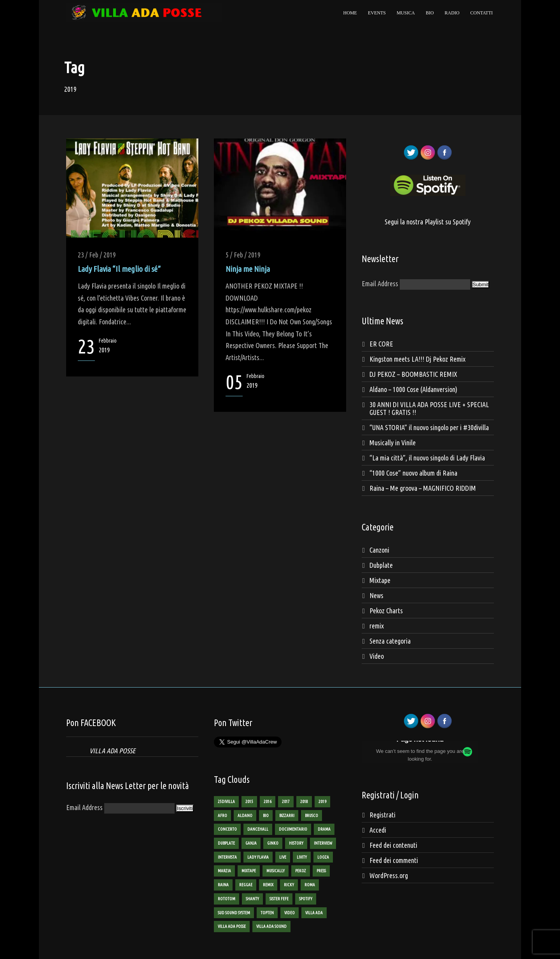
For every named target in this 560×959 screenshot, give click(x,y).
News (376, 595)
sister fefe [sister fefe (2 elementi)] (279, 899)
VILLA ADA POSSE (112, 751)
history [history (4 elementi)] (296, 843)
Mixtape (380, 580)
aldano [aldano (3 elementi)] (245, 815)
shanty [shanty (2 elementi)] (252, 899)
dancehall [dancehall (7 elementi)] (258, 829)
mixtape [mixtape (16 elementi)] (249, 871)
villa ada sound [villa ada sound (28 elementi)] (271, 926)
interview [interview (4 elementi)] (323, 843)
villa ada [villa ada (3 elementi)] (314, 913)
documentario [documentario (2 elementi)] (293, 829)
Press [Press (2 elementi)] (321, 871)
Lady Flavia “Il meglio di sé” (119, 269)
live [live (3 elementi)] (283, 857)
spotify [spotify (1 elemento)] (306, 899)
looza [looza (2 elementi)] (323, 857)
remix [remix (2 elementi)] (268, 885)
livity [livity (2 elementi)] (302, 857)
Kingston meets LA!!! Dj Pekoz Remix (417, 359)
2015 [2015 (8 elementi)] (249, 801)
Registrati (382, 815)
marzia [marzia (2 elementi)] (224, 871)
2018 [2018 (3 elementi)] (304, 801)
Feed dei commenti (394, 860)
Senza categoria (390, 641)
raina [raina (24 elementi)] (223, 885)
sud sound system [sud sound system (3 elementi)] (234, 913)
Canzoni (379, 550)
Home (350, 13)
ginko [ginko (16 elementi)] (273, 843)
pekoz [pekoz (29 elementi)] (301, 871)
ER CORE (381, 344)
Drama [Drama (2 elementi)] (324, 829)
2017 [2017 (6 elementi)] (286, 801)
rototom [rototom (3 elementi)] (227, 899)
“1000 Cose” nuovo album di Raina (413, 473)
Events (377, 13)
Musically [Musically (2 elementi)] (276, 871)
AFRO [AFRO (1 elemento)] (222, 815)
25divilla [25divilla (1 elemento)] (226, 801)
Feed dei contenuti (393, 845)
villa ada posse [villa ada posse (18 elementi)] (232, 926)
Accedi (378, 830)
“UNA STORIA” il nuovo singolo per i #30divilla (429, 427)
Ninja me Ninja (248, 269)
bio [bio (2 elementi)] (266, 815)
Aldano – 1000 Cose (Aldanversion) (413, 389)
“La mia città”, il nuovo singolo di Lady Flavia (427, 458)
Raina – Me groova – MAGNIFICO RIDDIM (423, 488)
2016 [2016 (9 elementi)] (268, 801)
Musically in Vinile (393, 443)
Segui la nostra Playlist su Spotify (428, 222)
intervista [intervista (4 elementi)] (227, 857)
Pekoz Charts (386, 611)
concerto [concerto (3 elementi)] (227, 829)
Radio (452, 13)
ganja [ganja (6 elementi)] (251, 843)
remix (377, 626)
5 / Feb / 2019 (243, 255)
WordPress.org (389, 875)
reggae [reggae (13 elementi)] (246, 885)
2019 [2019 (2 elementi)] (322, 801)
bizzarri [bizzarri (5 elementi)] (287, 815)
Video (377, 656)
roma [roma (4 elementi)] (310, 885)
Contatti (481, 13)
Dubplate (381, 565)
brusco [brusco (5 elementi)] (311, 815)
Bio (430, 13)
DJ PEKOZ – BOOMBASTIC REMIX (413, 374)
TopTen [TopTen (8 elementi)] (267, 913)
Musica (406, 13)
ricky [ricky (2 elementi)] (289, 885)
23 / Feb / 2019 (97, 255)
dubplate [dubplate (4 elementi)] (226, 843)
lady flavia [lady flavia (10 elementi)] (258, 857)
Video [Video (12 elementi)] (290, 913)
